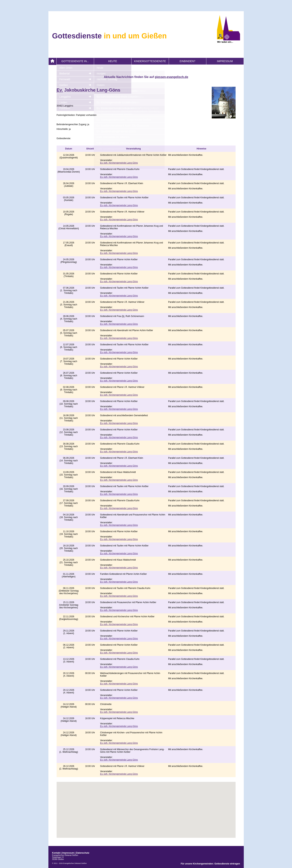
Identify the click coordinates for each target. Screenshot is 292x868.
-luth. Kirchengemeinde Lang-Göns (119, 163)
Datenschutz (83, 853)
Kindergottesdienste (150, 61)
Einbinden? (187, 61)
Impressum (225, 61)
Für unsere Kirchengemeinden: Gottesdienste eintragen (210, 864)
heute (113, 61)
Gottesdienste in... (75, 61)
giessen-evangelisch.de (172, 77)
